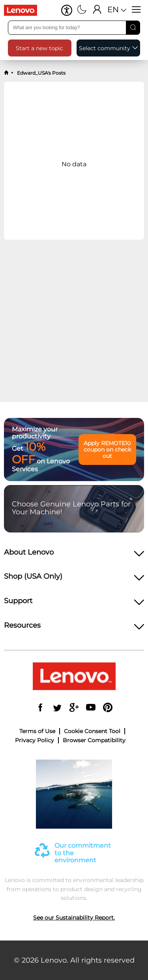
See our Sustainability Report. (74, 918)
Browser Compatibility (94, 740)
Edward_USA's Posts (41, 73)
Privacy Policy (35, 740)
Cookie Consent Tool (92, 731)
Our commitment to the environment (83, 853)
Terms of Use (37, 731)
